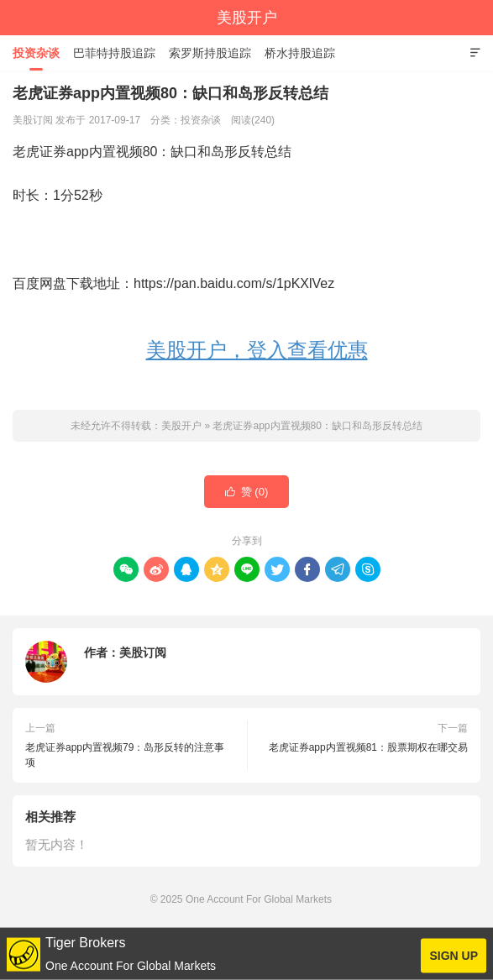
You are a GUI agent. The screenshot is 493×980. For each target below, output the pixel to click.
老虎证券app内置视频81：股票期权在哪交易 (368, 747)
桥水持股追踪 (300, 53)
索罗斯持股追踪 (210, 53)
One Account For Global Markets (259, 899)
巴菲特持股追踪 (114, 53)
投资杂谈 (36, 53)
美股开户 (247, 18)
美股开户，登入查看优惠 (257, 350)
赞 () (247, 492)
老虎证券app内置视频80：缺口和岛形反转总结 (317, 426)
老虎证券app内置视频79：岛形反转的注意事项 (125, 755)
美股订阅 (143, 652)
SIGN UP (454, 956)
